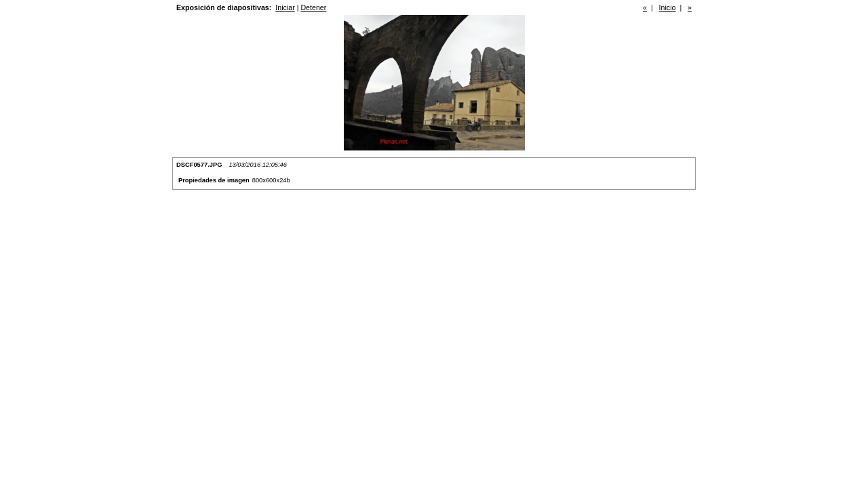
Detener (313, 7)
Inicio (668, 7)
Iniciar (285, 7)
